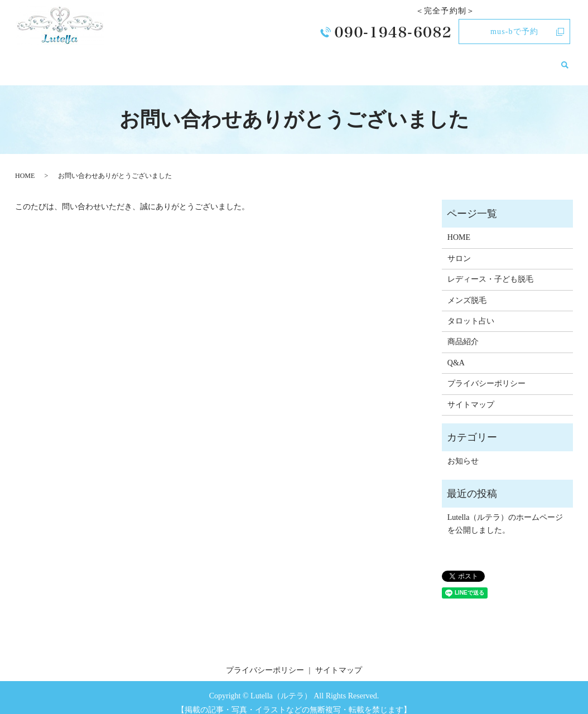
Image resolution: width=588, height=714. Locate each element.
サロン (221, 59)
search (565, 60)
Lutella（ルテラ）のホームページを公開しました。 (505, 513)
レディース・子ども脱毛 (287, 59)
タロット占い (417, 59)
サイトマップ (471, 394)
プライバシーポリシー (486, 373)
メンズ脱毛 (363, 59)
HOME (187, 59)
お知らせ (536, 59)
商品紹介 (467, 59)
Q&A (501, 59)
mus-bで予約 (514, 32)
